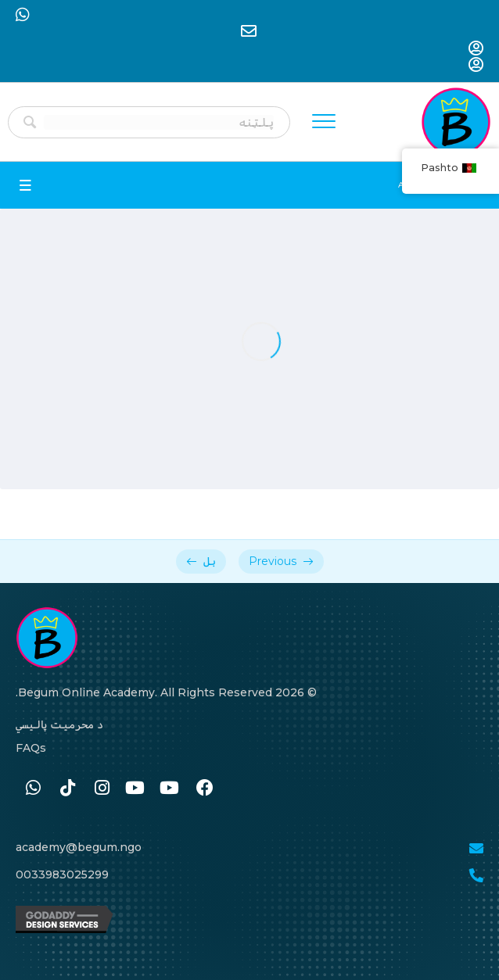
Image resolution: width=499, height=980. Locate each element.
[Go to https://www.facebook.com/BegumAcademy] (205, 789)
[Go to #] (171, 789)
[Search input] (159, 122)
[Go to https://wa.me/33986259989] (33, 789)
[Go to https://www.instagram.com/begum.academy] (102, 789)
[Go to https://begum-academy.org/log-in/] (476, 50)
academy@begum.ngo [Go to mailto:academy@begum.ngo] (79, 847)
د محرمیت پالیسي (59, 724)
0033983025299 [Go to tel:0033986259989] (62, 874)
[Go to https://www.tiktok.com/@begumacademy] (67, 789)
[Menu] (324, 122)
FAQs (31, 748)
